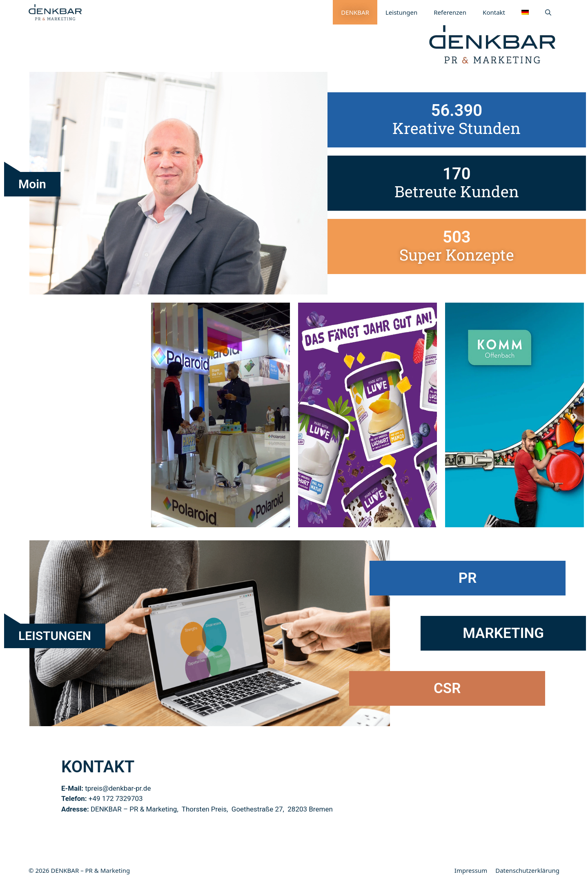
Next (574, 417)
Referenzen (450, 12)
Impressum (471, 870)
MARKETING (503, 633)
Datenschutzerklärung (527, 870)
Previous (14, 417)
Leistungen (401, 12)
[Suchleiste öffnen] (548, 12)
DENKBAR (355, 12)
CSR (447, 688)
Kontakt (494, 12)
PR (468, 578)
